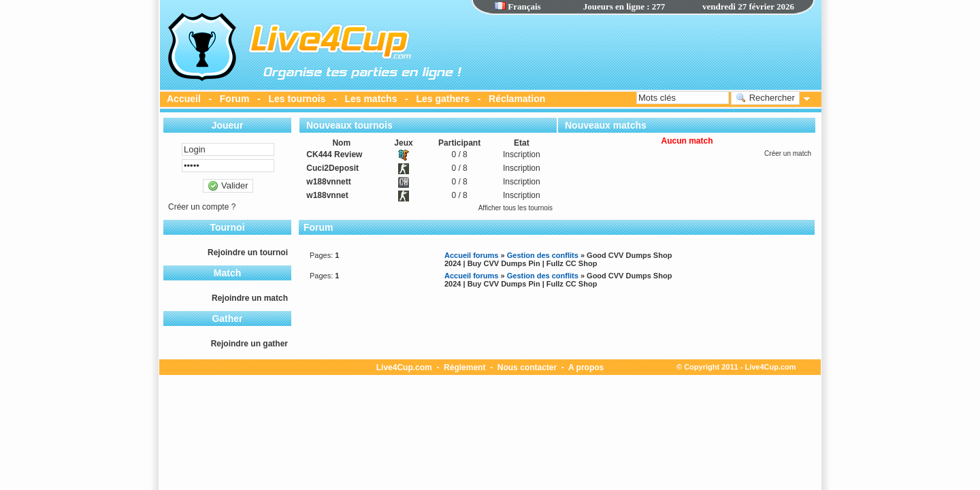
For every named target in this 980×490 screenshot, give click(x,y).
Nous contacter (527, 367)
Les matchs (371, 99)
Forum (235, 99)
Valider (228, 186)
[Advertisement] (643, 51)
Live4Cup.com (404, 367)
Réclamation (517, 99)
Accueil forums (471, 255)
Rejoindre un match (250, 298)
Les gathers (443, 99)
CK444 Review (334, 154)
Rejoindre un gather (249, 344)
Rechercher (765, 98)
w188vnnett (328, 182)
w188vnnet (327, 195)
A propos (586, 367)
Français (518, 6)
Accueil (184, 99)
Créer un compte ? (202, 207)
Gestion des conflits (543, 255)
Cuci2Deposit (332, 168)
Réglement (464, 367)
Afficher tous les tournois (516, 208)
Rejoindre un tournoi (248, 252)
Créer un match (788, 153)
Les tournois (297, 99)
